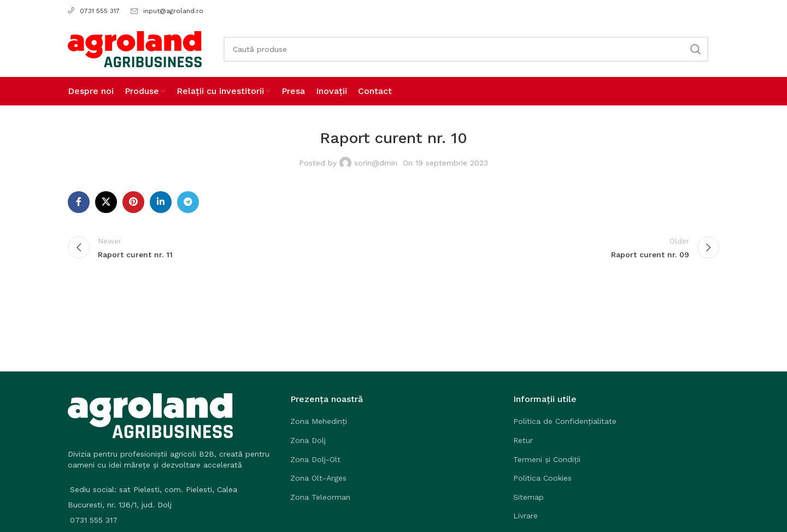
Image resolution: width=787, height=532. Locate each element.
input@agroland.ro (173, 11)
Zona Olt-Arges (318, 478)
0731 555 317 (94, 11)
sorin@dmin (376, 163)
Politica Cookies (542, 478)
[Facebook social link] (79, 202)
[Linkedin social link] (161, 202)
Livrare (525, 516)
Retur (523, 440)
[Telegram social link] (188, 202)
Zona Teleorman (320, 497)
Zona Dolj (308, 440)
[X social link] (106, 202)
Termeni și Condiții (547, 459)
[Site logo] (135, 49)
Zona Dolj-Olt (315, 459)
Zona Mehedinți (319, 421)
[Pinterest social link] (133, 202)
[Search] (466, 49)
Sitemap (528, 497)
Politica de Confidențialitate (565, 421)
